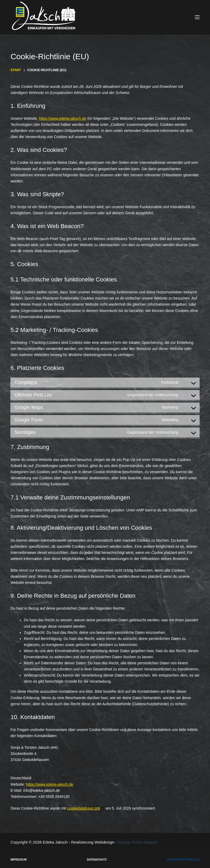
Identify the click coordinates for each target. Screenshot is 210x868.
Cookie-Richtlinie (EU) (183, 860)
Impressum (18, 860)
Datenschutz (97, 860)
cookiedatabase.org (84, 808)
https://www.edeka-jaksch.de (63, 118)
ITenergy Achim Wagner (137, 842)
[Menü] (197, 17)
